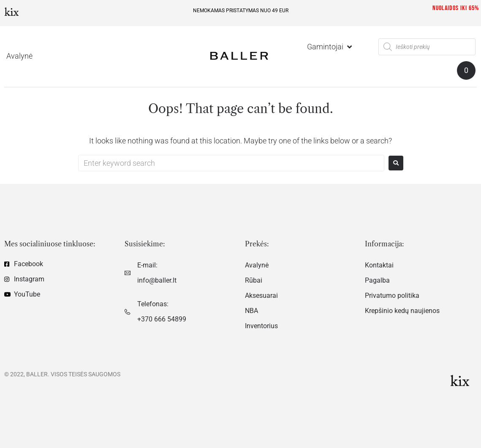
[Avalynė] (19, 56)
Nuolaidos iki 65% (456, 8)
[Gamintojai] (330, 47)
